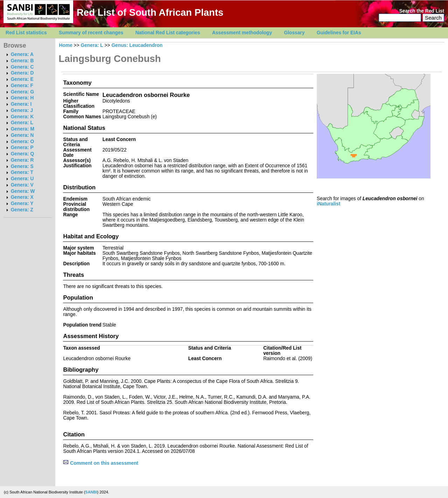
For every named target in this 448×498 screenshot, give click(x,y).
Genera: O (22, 142)
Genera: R (22, 160)
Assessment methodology (242, 33)
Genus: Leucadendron (137, 45)
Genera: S (22, 166)
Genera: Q (22, 154)
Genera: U (22, 179)
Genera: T (22, 172)
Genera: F (22, 86)
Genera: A (22, 54)
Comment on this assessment (101, 463)
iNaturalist (328, 204)
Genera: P (22, 148)
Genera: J (22, 110)
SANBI (91, 492)
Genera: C (22, 67)
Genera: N (22, 135)
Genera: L (22, 123)
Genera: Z (22, 210)
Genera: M (23, 129)
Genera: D (22, 73)
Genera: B (22, 61)
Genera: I (21, 104)
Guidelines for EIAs (339, 33)
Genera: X (22, 197)
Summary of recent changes (91, 33)
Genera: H (22, 98)
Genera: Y (22, 204)
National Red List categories (168, 33)
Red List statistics (26, 33)
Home (66, 45)
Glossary (295, 33)
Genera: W (23, 191)
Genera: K (22, 117)
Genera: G (22, 92)
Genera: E (22, 79)
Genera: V (22, 185)
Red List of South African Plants (150, 12)
